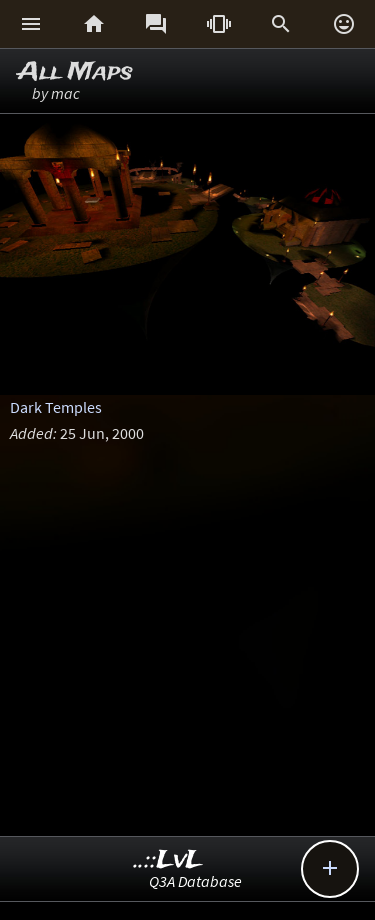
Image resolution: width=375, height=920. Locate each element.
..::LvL (168, 860)
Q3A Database (195, 881)
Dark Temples (56, 407)
